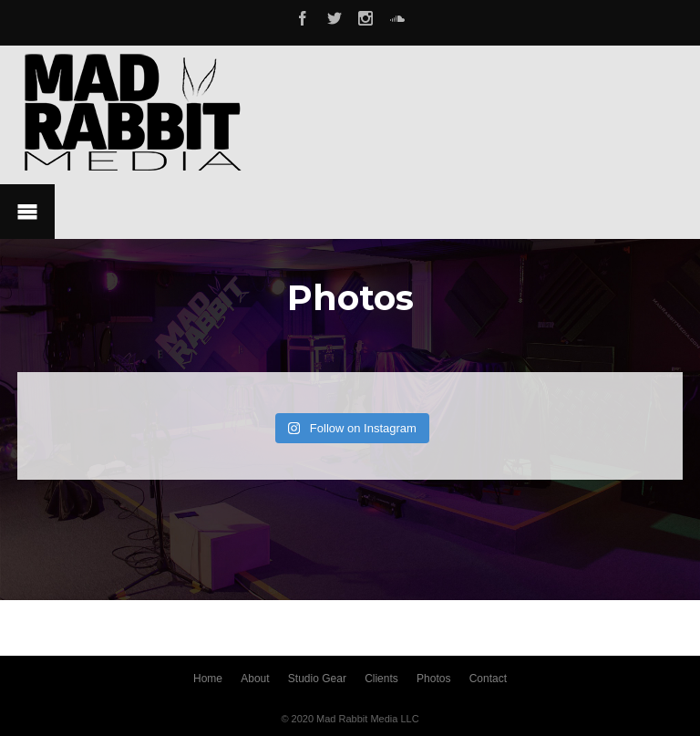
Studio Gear (317, 679)
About (255, 679)
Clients (381, 679)
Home (208, 679)
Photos (433, 679)
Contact (488, 679)
